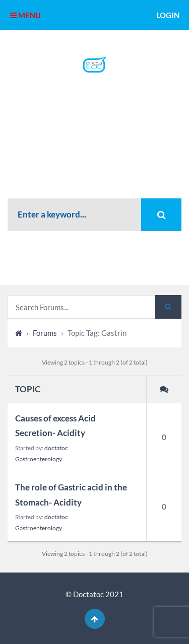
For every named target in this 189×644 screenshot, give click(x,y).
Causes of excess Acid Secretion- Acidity (55, 425)
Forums (45, 333)
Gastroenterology (39, 459)
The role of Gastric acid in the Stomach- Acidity (71, 494)
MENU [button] (25, 15)
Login (168, 15)
